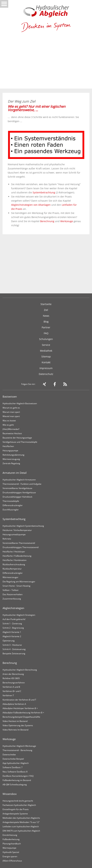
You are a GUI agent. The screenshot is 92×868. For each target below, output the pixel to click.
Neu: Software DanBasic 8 (15, 772)
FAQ (46, 333)
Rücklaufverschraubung (14, 564)
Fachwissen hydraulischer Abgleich (19, 805)
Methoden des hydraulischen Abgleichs (21, 818)
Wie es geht (8, 425)
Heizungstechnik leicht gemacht (18, 801)
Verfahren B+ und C (12, 691)
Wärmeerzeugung (11, 459)
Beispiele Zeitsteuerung (14, 653)
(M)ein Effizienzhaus (12, 861)
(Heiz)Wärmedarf (11, 429)
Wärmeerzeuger (10, 577)
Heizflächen (8, 446)
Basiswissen (10, 396)
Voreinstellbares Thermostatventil (19, 543)
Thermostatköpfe (11, 501)
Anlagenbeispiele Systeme (15, 814)
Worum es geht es (11, 408)
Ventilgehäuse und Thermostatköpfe (20, 442)
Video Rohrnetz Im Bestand (15, 730)
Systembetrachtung (44, 192)
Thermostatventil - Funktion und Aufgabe (22, 484)
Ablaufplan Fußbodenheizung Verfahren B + (23, 713)
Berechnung (47, 221)
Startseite (46, 304)
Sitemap (46, 356)
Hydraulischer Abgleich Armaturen (19, 480)
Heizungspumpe (10, 451)
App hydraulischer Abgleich (16, 763)
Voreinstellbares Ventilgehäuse (17, 488)
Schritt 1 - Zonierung (12, 624)
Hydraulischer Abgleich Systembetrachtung (23, 526)
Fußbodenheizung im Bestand (17, 780)
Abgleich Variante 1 (12, 632)
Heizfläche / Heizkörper (14, 552)
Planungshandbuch (12, 844)
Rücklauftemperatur (12, 569)
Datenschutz (46, 374)
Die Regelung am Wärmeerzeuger (19, 582)
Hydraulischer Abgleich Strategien (19, 615)
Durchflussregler (11, 510)
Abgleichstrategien (13, 608)
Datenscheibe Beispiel (13, 759)
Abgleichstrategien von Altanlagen (31, 205)
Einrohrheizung (10, 835)
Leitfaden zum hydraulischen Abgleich (21, 826)
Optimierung (9, 641)
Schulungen (46, 339)
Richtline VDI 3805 (11, 678)
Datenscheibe (9, 755)
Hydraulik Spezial (11, 852)
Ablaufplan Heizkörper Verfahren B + (20, 708)
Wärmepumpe (9, 848)
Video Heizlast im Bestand (15, 721)
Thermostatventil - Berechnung (17, 750)
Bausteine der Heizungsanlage (17, 438)
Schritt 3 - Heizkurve (12, 645)
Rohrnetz (7, 539)
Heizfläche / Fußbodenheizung (17, 556)
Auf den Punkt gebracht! (14, 619)
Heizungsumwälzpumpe (14, 534)
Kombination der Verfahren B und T (19, 700)
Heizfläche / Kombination (15, 560)
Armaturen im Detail (15, 473)
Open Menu (4, 4)
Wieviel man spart (11, 416)
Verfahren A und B (11, 687)
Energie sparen (10, 856)
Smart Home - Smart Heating (16, 586)
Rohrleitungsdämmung (13, 455)
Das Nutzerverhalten (13, 594)
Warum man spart (11, 412)
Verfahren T (8, 695)
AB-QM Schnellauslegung (15, 785)
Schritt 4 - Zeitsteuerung (14, 649)
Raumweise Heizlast (12, 433)
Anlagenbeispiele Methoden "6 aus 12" (21, 822)
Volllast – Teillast (10, 590)
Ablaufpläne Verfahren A (14, 704)
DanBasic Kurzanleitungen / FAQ (18, 776)
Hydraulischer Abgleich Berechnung (20, 670)
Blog (46, 322)
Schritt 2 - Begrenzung (13, 628)
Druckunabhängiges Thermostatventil (21, 547)
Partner (46, 327)
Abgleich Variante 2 (12, 636)
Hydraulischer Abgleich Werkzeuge (19, 746)
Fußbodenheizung (11, 839)
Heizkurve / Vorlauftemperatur (17, 530)
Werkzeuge (67, 221)
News (46, 316)
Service (46, 345)
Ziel (46, 310)
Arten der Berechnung (13, 674)
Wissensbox (10, 794)
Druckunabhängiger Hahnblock (17, 497)
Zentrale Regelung (11, 463)
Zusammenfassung (12, 599)
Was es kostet (9, 421)
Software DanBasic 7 (13, 767)
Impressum (46, 368)
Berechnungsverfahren (14, 683)
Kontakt (46, 362)
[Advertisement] (46, 63)
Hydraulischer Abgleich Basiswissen (20, 403)
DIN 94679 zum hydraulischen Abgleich (21, 831)
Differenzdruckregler (13, 505)
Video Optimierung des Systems (18, 725)
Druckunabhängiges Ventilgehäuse (19, 492)
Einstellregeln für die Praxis (16, 809)
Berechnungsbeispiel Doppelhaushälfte (21, 717)
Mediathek (46, 351)
